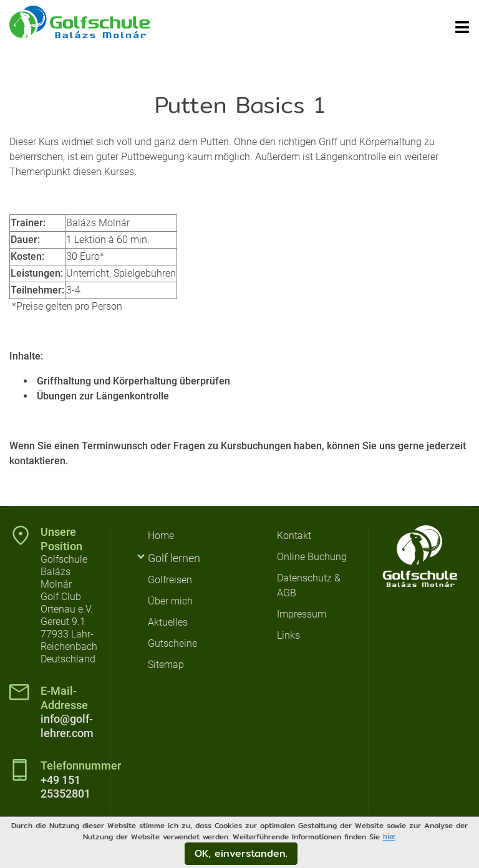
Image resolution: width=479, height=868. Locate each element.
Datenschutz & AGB (309, 585)
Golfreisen (170, 580)
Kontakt (294, 536)
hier (389, 837)
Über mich (170, 601)
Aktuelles (168, 622)
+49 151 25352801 (65, 787)
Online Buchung (312, 557)
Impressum (302, 614)
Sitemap (166, 665)
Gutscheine (172, 643)
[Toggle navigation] (462, 27)
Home (161, 536)
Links (288, 635)
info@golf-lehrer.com (67, 726)
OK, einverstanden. (241, 853)
